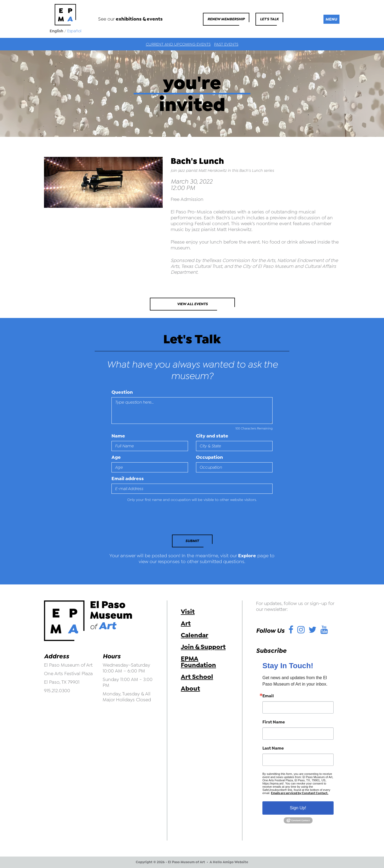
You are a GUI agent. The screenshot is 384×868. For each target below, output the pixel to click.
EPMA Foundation (198, 662)
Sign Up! (298, 808)
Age (116, 457)
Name (118, 436)
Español (74, 31)
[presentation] (148, 520)
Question (122, 392)
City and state (212, 436)
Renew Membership (226, 19)
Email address (128, 479)
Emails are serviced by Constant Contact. (300, 793)
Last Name (273, 748)
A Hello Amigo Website (229, 862)
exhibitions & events (139, 19)
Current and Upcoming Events (178, 44)
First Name (274, 722)
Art (186, 623)
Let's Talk (269, 19)
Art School (197, 677)
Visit (188, 612)
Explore (247, 556)
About (190, 688)
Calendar (195, 635)
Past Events (226, 44)
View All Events (192, 304)
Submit (192, 541)
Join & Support (203, 647)
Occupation (209, 457)
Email (268, 696)
